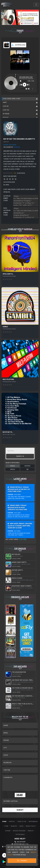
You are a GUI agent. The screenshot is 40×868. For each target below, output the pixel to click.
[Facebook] (4, 855)
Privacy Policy (31, 826)
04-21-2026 (17, 513)
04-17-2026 (17, 531)
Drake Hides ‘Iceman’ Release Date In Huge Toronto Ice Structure (17, 507)
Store (6, 826)
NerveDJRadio (33, 821)
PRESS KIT (31, 831)
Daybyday (17, 147)
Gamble (5, 327)
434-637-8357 (21, 842)
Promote (14, 826)
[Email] (20, 733)
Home (4, 821)
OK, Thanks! (22, 861)
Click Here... (23, 539)
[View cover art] (7, 45)
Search (20, 456)
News (21, 826)
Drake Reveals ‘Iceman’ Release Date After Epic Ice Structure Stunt (19, 489)
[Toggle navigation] (36, 5)
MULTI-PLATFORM (8, 379)
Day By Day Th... (8, 432)
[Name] (20, 725)
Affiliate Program (19, 831)
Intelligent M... (8, 274)
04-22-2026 (17, 495)
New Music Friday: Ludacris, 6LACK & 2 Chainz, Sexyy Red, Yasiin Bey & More (20, 526)
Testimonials (20, 834)
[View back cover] (10, 128)
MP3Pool (12, 821)
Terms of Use (22, 821)
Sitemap (8, 831)
